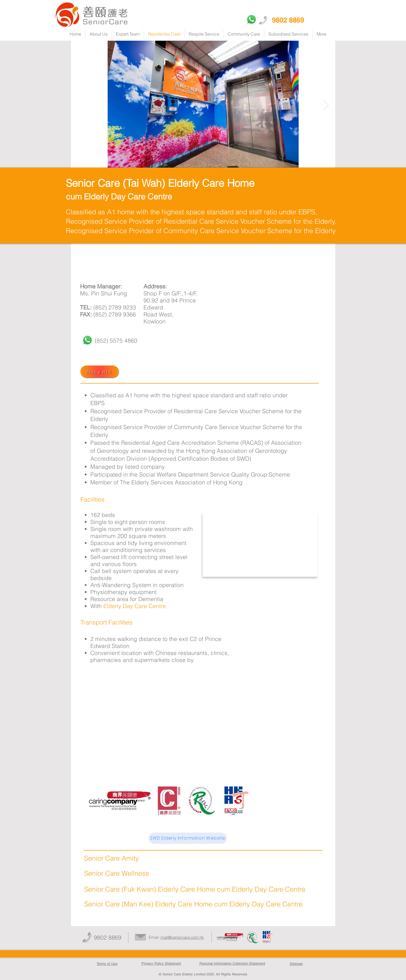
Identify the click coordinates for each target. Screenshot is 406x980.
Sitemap (296, 964)
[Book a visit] (100, 372)
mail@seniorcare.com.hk (182, 937)
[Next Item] (326, 105)
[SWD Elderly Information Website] (188, 838)
